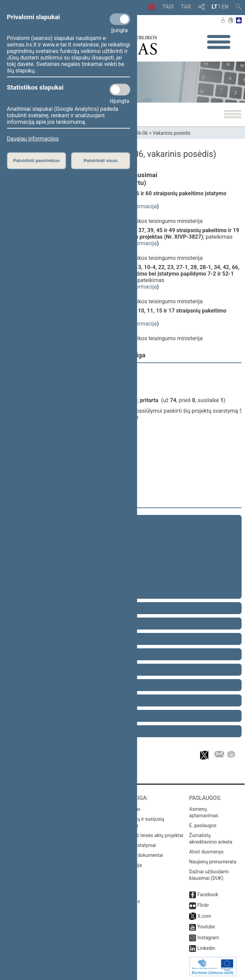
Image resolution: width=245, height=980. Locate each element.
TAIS (168, 7)
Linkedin (206, 948)
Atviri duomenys (206, 852)
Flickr (203, 905)
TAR (186, 7)
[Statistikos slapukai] (120, 90)
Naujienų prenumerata (213, 862)
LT (215, 7)
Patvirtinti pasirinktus (36, 161)
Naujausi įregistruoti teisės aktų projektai (140, 835)
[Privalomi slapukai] (120, 19)
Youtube (206, 927)
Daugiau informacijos (33, 139)
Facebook (208, 895)
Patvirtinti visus (101, 161)
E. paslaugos (203, 825)
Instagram (208, 938)
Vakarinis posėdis (172, 133)
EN (225, 7)
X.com (204, 916)
